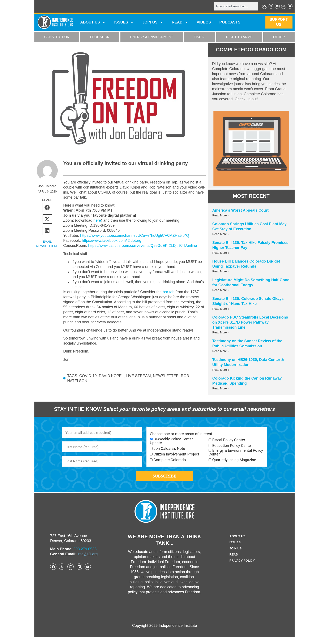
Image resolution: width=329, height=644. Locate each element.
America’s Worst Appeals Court (240, 211)
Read (233, 561)
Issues (124, 23)
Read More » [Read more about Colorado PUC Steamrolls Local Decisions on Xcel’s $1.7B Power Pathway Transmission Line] (221, 333)
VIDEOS (204, 23)
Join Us (235, 555)
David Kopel (111, 376)
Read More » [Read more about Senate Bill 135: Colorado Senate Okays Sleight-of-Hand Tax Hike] (221, 309)
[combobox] (233, 7)
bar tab (168, 292)
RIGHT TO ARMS (239, 37)
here (97, 220)
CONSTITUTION (57, 37)
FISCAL (200, 37)
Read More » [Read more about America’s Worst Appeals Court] (221, 216)
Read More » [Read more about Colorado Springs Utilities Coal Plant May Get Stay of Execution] (221, 234)
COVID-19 (88, 376)
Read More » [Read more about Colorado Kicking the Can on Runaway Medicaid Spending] (221, 389)
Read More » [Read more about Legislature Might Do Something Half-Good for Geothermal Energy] (221, 290)
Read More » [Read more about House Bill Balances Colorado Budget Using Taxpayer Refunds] (221, 272)
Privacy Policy (242, 567)
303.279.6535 (85, 556)
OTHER (279, 37)
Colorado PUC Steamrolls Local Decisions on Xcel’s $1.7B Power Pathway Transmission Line (250, 323)
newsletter (166, 376)
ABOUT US (93, 23)
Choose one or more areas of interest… (182, 434)
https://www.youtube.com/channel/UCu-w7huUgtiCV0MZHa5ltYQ (135, 235)
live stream (138, 376)
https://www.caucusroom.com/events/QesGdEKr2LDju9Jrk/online (142, 246)
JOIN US (153, 23)
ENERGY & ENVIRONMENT (152, 37)
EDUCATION (100, 37)
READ (180, 23)
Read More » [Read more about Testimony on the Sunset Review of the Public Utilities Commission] (221, 351)
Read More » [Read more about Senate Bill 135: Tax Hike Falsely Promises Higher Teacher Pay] (221, 253)
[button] (47, 207)
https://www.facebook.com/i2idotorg (112, 241)
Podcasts (230, 23)
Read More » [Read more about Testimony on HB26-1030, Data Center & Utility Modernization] (221, 370)
